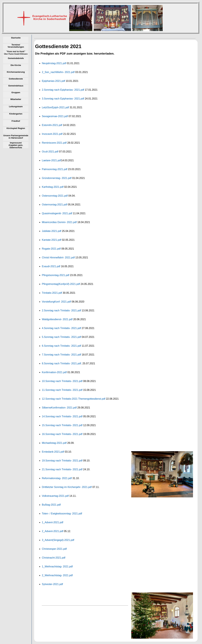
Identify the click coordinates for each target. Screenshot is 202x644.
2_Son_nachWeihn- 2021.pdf (58, 72)
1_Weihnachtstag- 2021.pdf (57, 567)
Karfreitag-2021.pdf (53, 187)
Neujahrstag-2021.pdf (54, 63)
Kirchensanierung (16, 72)
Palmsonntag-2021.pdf (55, 169)
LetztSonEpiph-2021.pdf (55, 107)
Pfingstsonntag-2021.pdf (56, 275)
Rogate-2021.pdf (51, 249)
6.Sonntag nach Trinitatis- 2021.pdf (61, 346)
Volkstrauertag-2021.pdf (55, 496)
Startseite (16, 38)
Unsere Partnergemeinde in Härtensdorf (16, 137)
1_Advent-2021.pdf (53, 522)
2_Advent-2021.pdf (53, 531)
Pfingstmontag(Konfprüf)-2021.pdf (61, 284)
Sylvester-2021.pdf (52, 584)
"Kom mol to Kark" (16, 53)
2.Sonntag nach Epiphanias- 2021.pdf (63, 90)
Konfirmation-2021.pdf (54, 372)
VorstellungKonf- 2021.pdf (56, 302)
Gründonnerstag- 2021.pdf (57, 178)
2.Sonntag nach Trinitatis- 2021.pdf (61, 310)
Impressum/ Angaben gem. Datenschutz (16, 145)
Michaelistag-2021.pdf (54, 443)
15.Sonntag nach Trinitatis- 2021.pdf (62, 425)
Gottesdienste (16, 79)
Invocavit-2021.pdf (52, 134)
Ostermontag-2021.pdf (54, 205)
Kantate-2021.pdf (52, 240)
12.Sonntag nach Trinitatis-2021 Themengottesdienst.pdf (74, 399)
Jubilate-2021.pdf (52, 231)
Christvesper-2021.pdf (54, 549)
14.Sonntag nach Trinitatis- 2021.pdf (62, 416)
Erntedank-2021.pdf (53, 452)
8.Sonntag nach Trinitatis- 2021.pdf (61, 363)
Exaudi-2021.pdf (51, 266)
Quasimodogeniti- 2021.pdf (57, 213)
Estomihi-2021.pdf (52, 125)
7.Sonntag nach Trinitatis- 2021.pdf (61, 355)
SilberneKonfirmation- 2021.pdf (59, 408)
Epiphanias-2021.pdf (53, 81)
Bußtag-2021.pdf (51, 505)
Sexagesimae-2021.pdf (55, 116)
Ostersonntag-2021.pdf (55, 196)
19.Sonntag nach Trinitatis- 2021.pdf (62, 461)
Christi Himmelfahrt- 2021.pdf (58, 258)
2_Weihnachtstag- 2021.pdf (57, 575)
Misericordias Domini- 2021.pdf (59, 222)
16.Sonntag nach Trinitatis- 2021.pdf (62, 434)
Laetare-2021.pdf (51, 160)
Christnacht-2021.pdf (54, 558)
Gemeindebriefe (16, 58)
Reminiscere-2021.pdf (54, 143)
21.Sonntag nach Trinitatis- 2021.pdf (62, 469)
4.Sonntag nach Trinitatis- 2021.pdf (61, 328)
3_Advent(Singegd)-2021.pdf (58, 540)
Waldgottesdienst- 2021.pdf (57, 319)
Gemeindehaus (16, 86)
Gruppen (16, 93)
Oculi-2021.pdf (50, 152)
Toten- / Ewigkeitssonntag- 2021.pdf (62, 514)
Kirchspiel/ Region (16, 128)
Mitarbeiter (16, 99)
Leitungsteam (16, 107)
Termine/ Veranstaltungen (16, 46)
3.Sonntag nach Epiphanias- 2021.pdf (63, 99)
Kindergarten (16, 114)
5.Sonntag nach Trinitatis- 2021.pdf (61, 337)
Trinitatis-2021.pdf (52, 293)
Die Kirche (16, 65)
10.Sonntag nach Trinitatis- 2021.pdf (62, 381)
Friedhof (16, 121)
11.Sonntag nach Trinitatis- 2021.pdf (62, 390)
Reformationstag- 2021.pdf (57, 478)
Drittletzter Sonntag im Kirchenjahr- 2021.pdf (67, 487)
